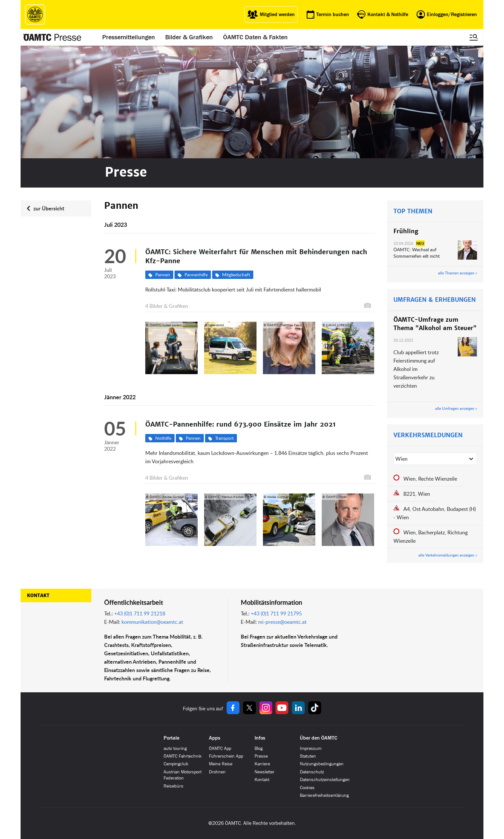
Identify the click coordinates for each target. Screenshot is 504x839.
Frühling (406, 231)
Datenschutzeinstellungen (325, 780)
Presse (261, 756)
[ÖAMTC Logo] (35, 14)
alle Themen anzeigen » (458, 273)
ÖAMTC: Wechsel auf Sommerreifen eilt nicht (417, 253)
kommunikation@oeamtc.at (152, 622)
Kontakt (38, 595)
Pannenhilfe (196, 275)
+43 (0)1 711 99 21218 (140, 613)
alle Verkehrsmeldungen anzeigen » (448, 555)
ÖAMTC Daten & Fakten (255, 37)
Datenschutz (312, 772)
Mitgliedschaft (236, 275)
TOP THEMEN (413, 211)
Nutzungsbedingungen (322, 764)
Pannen (163, 275)
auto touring (175, 748)
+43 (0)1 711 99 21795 (276, 613)
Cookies (307, 788)
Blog (259, 748)
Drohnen (217, 772)
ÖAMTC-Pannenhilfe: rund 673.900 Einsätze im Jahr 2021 (241, 424)
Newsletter (265, 772)
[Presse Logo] (52, 37)
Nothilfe (163, 438)
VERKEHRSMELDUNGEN (428, 435)
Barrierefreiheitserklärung (324, 795)
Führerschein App (226, 756)
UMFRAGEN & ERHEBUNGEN (435, 300)
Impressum (311, 748)
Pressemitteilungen (129, 37)
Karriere (262, 764)
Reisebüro (173, 786)
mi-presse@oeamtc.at (282, 622)
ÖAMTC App (220, 748)
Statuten (308, 756)
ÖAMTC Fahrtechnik (183, 756)
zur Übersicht (49, 208)
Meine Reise (221, 764)
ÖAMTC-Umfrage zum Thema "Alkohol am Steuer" (435, 324)
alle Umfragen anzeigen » (456, 408)
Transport (224, 438)
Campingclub (176, 764)
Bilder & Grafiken (189, 37)
